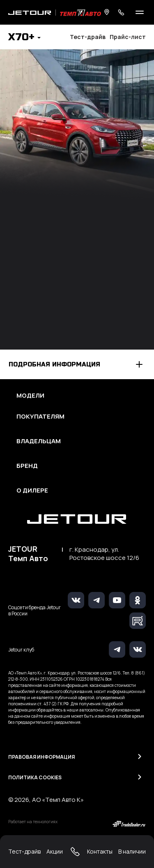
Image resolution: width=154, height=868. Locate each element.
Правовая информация (41, 757)
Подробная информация (54, 364)
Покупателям (40, 417)
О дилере (32, 490)
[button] (24, 38)
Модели (30, 396)
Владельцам (39, 441)
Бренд (27, 466)
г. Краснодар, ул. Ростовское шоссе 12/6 (104, 554)
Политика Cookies (35, 777)
